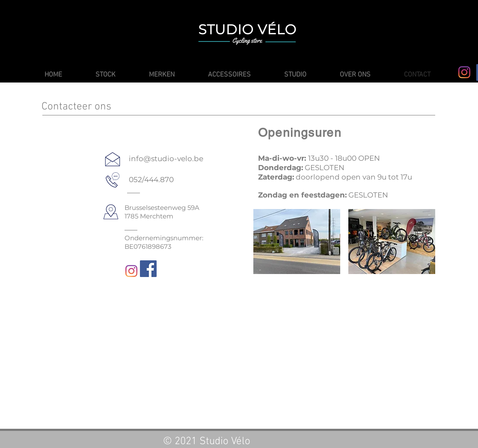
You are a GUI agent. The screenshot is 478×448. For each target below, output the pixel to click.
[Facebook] (148, 269)
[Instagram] (464, 72)
